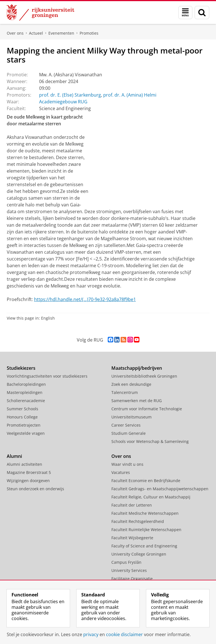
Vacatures (121, 472)
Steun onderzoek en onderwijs (35, 489)
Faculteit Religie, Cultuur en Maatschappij (151, 497)
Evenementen (61, 33)
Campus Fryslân (126, 562)
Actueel (36, 33)
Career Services (126, 425)
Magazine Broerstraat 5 (29, 472)
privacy (91, 634)
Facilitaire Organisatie (132, 579)
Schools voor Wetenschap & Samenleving (150, 441)
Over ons (15, 33)
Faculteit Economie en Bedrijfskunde (146, 481)
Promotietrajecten (24, 425)
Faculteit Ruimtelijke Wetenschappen (146, 530)
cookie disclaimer (124, 634)
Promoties (89, 33)
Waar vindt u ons (127, 464)
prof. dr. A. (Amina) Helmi (130, 95)
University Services (129, 570)
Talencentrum (125, 392)
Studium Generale (129, 433)
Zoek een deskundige (131, 384)
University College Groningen (139, 554)
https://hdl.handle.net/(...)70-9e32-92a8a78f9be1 (85, 299)
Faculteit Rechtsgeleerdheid (138, 521)
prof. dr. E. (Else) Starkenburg (70, 95)
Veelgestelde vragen (26, 433)
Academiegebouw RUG (63, 102)
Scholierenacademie (26, 401)
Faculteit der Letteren (132, 505)
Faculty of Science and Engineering (144, 546)
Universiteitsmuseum (131, 417)
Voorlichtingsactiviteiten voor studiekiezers (47, 376)
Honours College (22, 417)
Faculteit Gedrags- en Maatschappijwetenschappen (160, 489)
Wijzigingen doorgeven (28, 481)
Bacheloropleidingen (26, 384)
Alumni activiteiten (24, 464)
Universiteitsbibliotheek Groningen (144, 376)
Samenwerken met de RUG (137, 401)
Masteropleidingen (25, 392)
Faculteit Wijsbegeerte (132, 538)
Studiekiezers (21, 368)
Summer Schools (22, 409)
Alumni (14, 456)
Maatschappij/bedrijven (137, 368)
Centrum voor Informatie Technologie (147, 409)
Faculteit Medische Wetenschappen (145, 513)
